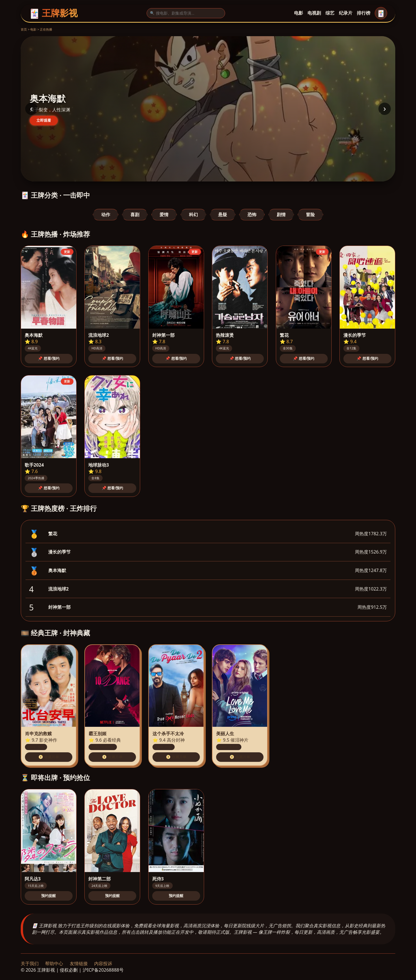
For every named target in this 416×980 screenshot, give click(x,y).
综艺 (330, 13)
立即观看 (44, 120)
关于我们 (30, 963)
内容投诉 (103, 963)
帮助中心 (54, 963)
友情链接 (79, 963)
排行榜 (364, 13)
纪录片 (346, 13)
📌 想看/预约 (48, 358)
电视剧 (314, 13)
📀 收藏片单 (49, 757)
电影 (299, 13)
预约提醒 (48, 896)
